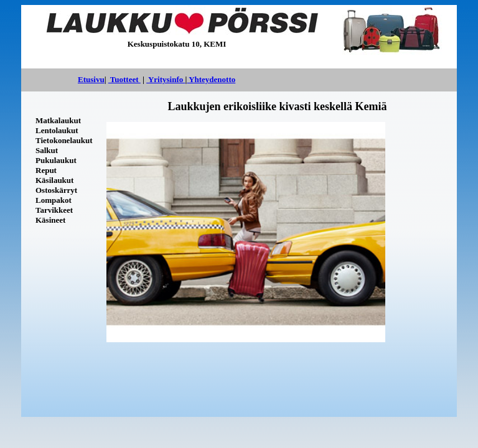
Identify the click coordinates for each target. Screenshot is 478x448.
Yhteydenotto (211, 79)
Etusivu (91, 79)
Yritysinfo (166, 79)
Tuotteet (124, 79)
